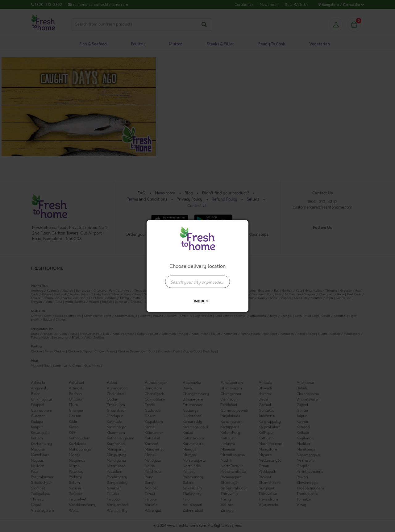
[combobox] (197, 279)
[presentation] (197, 282)
